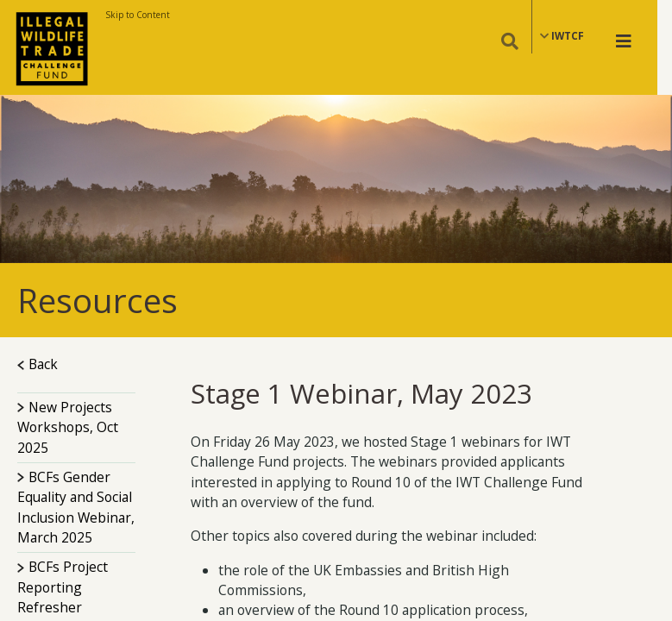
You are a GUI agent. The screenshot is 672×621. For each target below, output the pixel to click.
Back (38, 364)
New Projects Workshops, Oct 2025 (68, 427)
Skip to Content (138, 15)
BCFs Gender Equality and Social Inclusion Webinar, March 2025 (76, 507)
